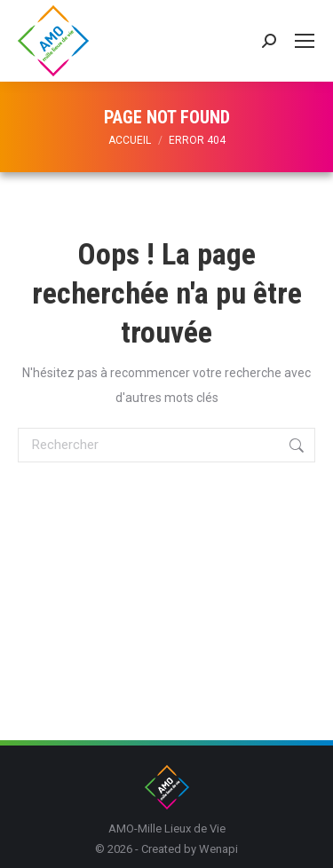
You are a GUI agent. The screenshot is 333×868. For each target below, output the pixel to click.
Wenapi (218, 849)
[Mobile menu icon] (305, 41)
